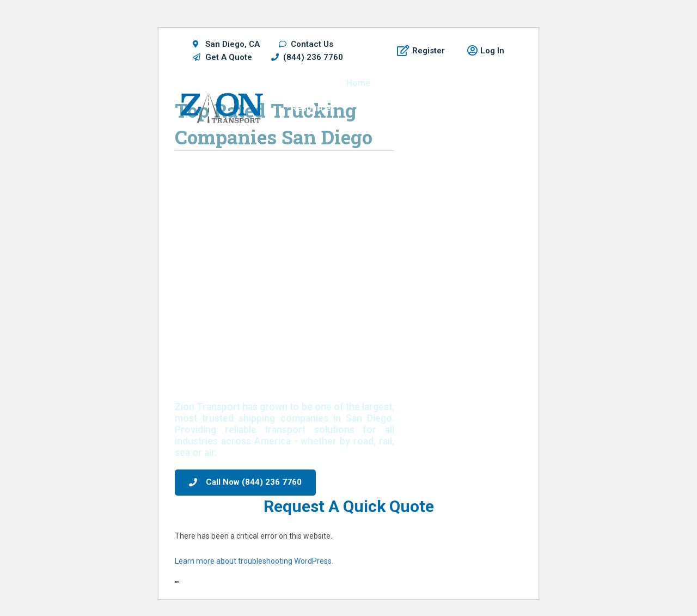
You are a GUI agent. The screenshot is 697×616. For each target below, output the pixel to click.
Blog (480, 108)
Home (358, 83)
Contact (474, 133)
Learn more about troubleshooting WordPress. (254, 561)
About (438, 108)
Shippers (410, 83)
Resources (313, 108)
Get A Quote (380, 108)
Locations (469, 83)
